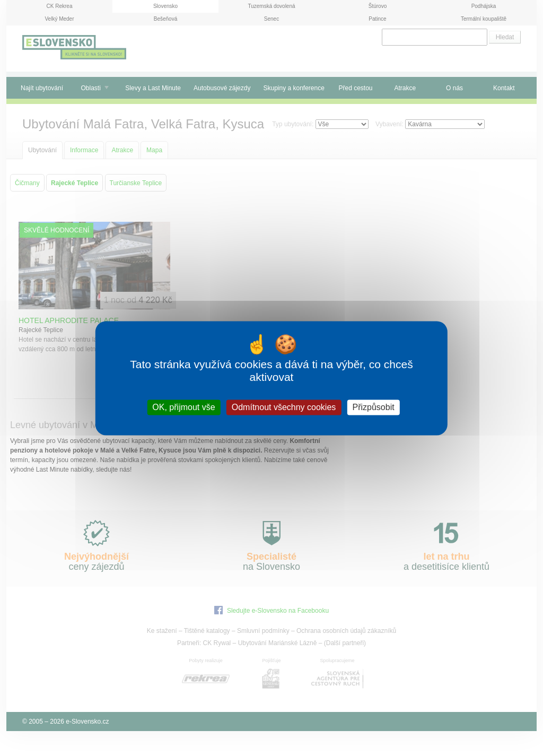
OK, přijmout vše (183, 407)
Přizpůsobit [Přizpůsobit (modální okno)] (373, 407)
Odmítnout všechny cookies (284, 407)
